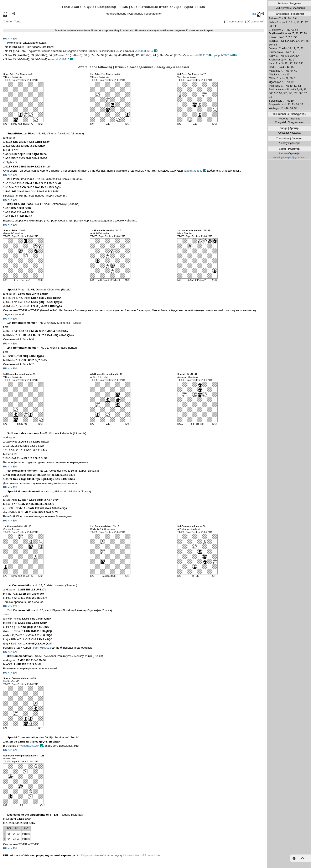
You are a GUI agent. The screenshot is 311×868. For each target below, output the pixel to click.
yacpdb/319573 (199, 55)
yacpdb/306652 (144, 51)
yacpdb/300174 (223, 55)
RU (256, 14)
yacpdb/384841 (193, 171)
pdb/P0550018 (42, 648)
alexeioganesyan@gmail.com (290, 157)
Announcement (235, 22)
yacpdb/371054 (30, 746)
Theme (7, 22)
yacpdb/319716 (60, 59)
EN (7, 14)
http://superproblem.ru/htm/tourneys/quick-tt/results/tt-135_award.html (118, 855)
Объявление (255, 22)
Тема (17, 22)
